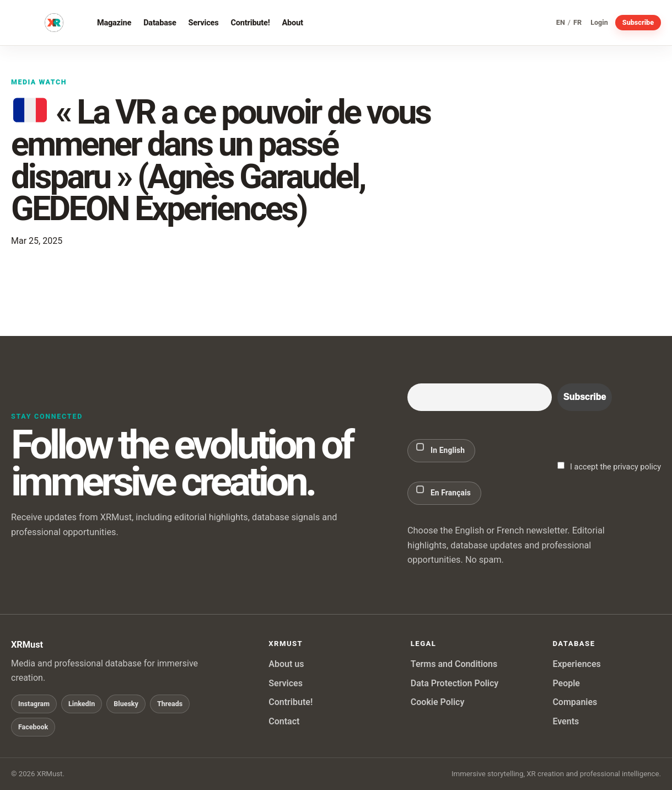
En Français (443, 491)
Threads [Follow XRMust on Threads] (170, 704)
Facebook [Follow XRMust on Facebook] (33, 727)
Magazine (114, 23)
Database (160, 23)
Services (204, 23)
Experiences (576, 664)
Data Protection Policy (455, 683)
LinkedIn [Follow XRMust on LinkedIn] (82, 704)
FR (577, 23)
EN (561, 23)
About (292, 23)
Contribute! (250, 23)
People (566, 683)
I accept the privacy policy (609, 466)
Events (566, 721)
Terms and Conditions (454, 664)
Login (599, 23)
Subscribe (638, 22)
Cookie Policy (438, 702)
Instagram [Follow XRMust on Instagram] (34, 704)
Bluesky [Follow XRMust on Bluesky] (126, 704)
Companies (575, 702)
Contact (284, 721)
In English (440, 449)
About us (286, 664)
